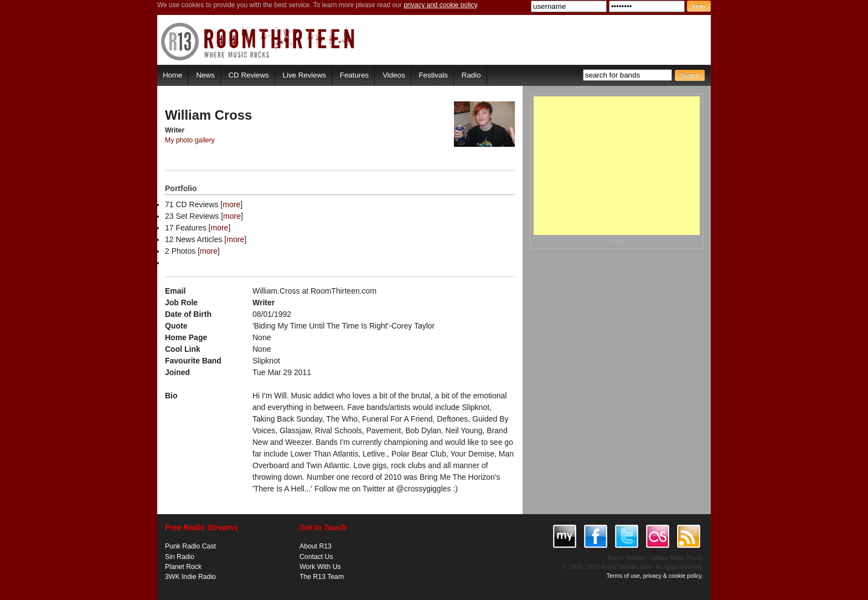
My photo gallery (190, 140)
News (205, 75)
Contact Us (316, 557)
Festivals (433, 75)
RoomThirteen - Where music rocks (258, 41)
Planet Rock (183, 567)
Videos (394, 75)
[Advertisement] (617, 166)
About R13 (316, 546)
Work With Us (320, 567)
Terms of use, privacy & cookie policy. (655, 576)
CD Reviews (249, 75)
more (231, 204)
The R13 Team (322, 577)
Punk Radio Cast (190, 546)
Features (354, 75)
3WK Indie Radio (190, 577)
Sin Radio (180, 557)
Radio (471, 75)
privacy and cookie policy (440, 5)
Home (172, 75)
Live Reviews (304, 75)
